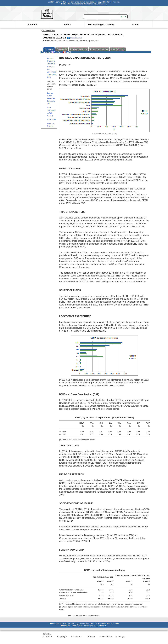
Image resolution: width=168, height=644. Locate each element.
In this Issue (51, 120)
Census (67, 25)
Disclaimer (77, 637)
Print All (67, 52)
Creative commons (47, 635)
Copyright (62, 637)
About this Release (50, 125)
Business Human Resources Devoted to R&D (51, 98)
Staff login (120, 637)
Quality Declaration (75, 38)
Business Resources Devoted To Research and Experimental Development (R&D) (52, 68)
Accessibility (106, 637)
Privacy (91, 637)
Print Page (56, 52)
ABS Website (101, 4)
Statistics (32, 25)
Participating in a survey (101, 25)
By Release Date (48, 30)
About (135, 25)
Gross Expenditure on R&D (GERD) (51, 112)
